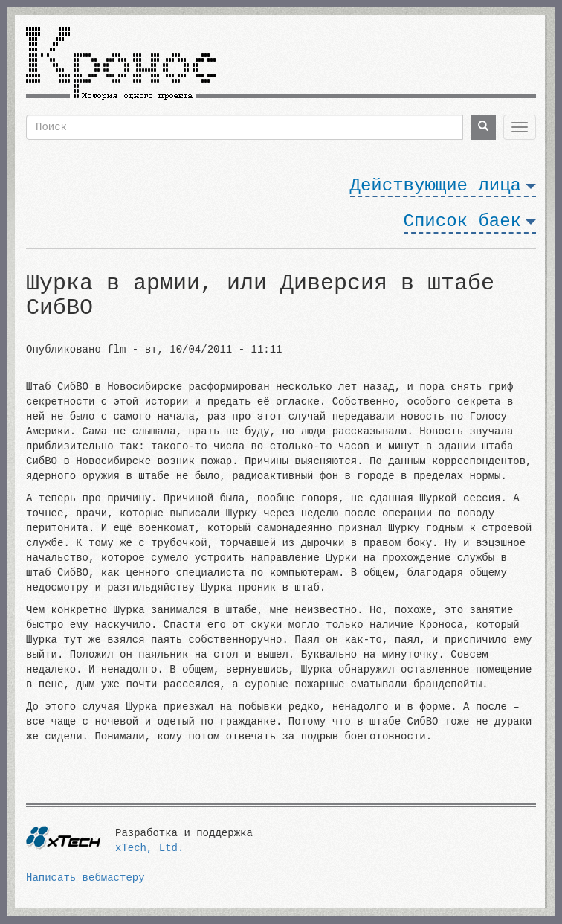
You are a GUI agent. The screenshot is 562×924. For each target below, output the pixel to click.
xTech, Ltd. (149, 848)
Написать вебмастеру (85, 878)
